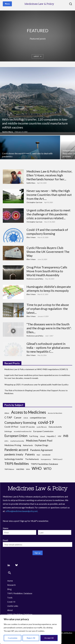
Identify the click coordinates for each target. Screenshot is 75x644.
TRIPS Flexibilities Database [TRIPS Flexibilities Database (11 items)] (44, 464)
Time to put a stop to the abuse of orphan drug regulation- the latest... (48, 309)
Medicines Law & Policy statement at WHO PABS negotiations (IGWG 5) (36, 369)
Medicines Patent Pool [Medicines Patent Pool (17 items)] (39, 441)
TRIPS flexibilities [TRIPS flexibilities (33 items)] (17, 464)
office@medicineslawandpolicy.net (22, 511)
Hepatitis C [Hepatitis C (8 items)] (51, 436)
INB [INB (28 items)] (66, 436)
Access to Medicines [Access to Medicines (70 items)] (29, 412)
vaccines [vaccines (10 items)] (20, 469)
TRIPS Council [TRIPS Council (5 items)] (58, 459)
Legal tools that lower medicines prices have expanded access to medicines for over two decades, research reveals (37, 377)
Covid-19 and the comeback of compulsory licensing (47, 232)
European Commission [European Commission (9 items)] (43, 431)
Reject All (31, 638)
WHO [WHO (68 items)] (37, 468)
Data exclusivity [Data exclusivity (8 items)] (55, 427)
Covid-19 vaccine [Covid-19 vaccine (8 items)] (27, 427)
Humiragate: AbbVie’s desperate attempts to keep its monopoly (49, 289)
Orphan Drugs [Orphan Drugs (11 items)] (41, 445)
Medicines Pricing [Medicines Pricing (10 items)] (13, 445)
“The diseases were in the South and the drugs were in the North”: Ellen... (49, 328)
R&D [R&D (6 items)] (38, 455)
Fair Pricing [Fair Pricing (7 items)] (34, 436)
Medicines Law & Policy (35, 279)
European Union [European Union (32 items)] (16, 436)
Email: (6, 540)
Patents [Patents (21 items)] (30, 454)
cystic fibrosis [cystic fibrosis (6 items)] (42, 427)
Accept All (49, 638)
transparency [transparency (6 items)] (46, 459)
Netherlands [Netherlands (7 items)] (28, 445)
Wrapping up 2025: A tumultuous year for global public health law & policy (36, 385)
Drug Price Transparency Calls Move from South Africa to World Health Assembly (47, 271)
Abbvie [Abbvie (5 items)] (7, 413)
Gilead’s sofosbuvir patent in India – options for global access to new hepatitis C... (48, 348)
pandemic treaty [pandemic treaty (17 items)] (14, 455)
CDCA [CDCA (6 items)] (26, 418)
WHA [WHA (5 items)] (28, 469)
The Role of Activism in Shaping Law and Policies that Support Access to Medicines (36, 392)
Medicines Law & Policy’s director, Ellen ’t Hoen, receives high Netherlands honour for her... (49, 175)
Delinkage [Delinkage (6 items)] (8, 431)
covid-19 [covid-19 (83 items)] (46, 422)
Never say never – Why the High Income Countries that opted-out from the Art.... (49, 195)
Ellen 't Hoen (31, 237)
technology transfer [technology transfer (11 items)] (14, 459)
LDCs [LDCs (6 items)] (6, 441)
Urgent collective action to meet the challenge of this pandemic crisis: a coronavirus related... (48, 214)
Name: (6, 528)
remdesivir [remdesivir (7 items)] (46, 455)
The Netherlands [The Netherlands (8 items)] (32, 459)
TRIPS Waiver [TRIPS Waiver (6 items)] (9, 469)
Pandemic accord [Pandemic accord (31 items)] (16, 450)
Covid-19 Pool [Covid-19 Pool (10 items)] (11, 427)
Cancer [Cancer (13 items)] (18, 418)
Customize (13, 638)
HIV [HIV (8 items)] (60, 436)
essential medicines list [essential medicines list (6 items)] (23, 431)
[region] (31, 629)
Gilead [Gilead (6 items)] (42, 436)
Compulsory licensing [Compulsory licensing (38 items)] (20, 422)
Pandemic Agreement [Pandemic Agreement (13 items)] (41, 450)
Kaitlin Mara (8, 132)
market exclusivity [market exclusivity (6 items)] (17, 441)
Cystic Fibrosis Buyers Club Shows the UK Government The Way (48, 252)
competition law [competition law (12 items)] (38, 418)
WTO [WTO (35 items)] (47, 469)
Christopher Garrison (34, 202)
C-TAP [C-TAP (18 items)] (8, 417)
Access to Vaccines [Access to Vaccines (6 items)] (55, 413)
